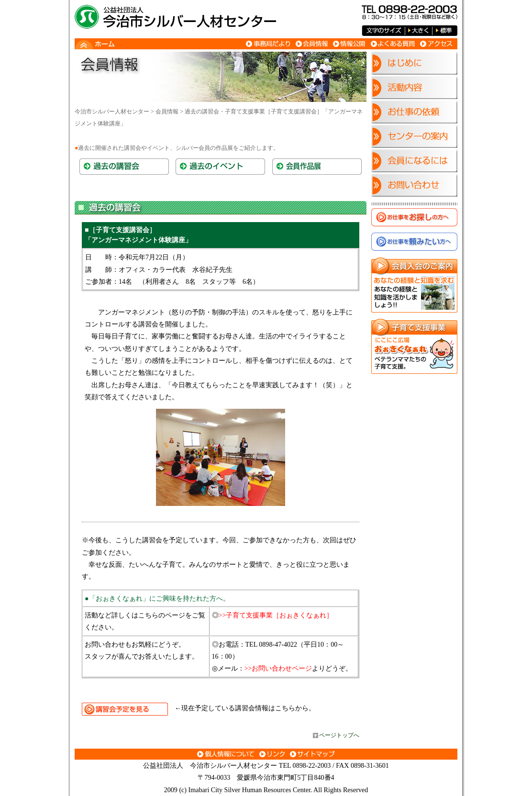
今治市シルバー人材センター (112, 112)
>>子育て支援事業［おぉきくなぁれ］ (276, 615)
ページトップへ (339, 735)
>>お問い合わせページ (278, 668)
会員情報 (167, 112)
